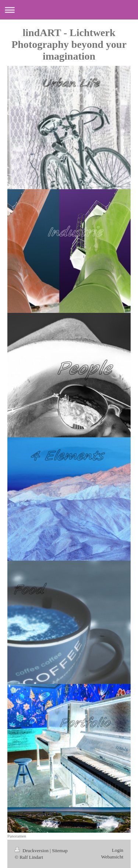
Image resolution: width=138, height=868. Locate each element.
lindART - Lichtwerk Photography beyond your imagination (69, 44)
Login (118, 850)
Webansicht (112, 857)
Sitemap (60, 851)
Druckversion (32, 851)
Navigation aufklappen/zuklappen (69, 10)
